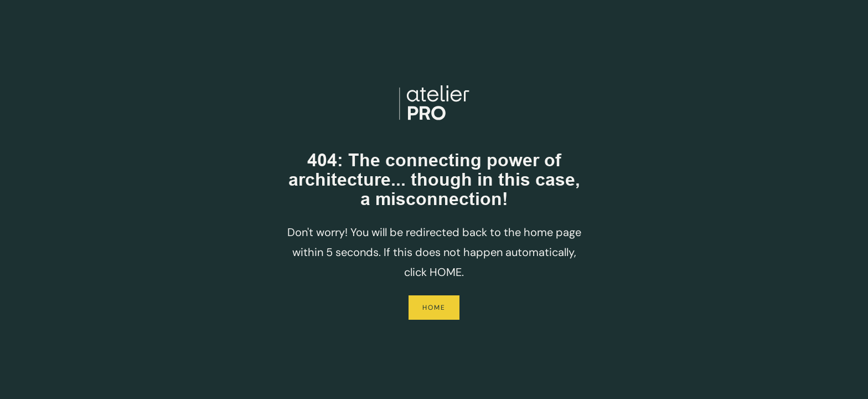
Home (434, 308)
